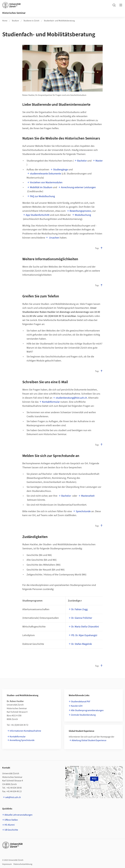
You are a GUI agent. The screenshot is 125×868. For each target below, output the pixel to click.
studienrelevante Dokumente (45, 174)
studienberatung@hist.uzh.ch (71, 398)
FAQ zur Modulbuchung (42, 196)
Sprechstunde (83, 511)
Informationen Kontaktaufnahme (25, 731)
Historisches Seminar (14, 13)
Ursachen (54, 238)
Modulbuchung (83, 215)
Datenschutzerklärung (23, 864)
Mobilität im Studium (41, 187)
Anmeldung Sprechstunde (22, 740)
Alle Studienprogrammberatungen (87, 710)
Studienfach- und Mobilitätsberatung (59, 21)
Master (99, 161)
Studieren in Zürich (31, 21)
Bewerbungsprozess (80, 211)
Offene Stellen (11, 820)
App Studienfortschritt (38, 215)
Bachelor (82, 161)
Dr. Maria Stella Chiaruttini (85, 627)
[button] (119, 769)
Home (5, 21)
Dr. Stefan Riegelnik (82, 644)
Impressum (7, 864)
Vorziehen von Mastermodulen (46, 182)
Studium (15, 21)
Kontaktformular (51, 402)
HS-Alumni (10, 825)
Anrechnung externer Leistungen (78, 187)
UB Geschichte (11, 830)
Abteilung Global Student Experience (89, 740)
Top (99, 248)
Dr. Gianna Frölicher (82, 618)
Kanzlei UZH (77, 706)
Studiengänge (61, 170)
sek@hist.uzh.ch (13, 797)
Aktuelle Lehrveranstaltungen (18, 815)
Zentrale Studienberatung (83, 715)
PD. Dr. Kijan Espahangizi (84, 635)
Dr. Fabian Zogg (79, 609)
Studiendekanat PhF (81, 702)
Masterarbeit (88, 496)
